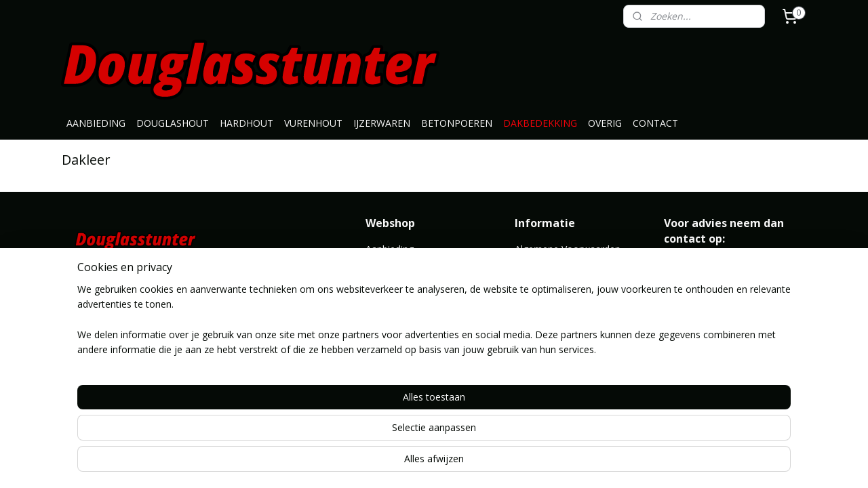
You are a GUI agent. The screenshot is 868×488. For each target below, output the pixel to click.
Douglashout (394, 264)
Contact (532, 280)
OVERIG (605, 123)
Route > (533, 355)
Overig (380, 370)
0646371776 (691, 280)
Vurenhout (388, 294)
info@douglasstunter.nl (714, 264)
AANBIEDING (96, 123)
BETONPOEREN (457, 123)
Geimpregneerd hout (411, 355)
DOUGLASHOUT (173, 123)
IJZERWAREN (382, 123)
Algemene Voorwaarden (568, 249)
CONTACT (655, 123)
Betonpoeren (395, 325)
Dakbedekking (396, 340)
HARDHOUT (246, 123)
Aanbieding (390, 249)
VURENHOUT (313, 123)
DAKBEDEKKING (540, 123)
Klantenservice (547, 264)
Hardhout (386, 280)
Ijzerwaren (389, 309)
